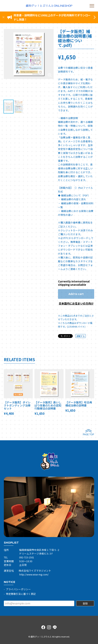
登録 (85, 603)
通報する (81, 336)
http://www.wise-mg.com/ (34, 574)
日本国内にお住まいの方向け (76, 303)
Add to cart (76, 294)
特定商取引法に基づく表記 (21, 594)
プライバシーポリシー (18, 589)
